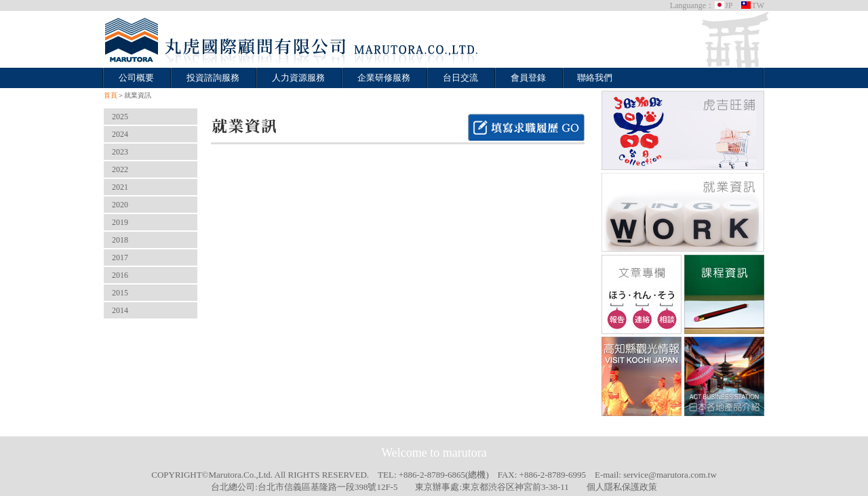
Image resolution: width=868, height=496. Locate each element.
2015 (120, 293)
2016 (120, 275)
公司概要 (136, 78)
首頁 (111, 95)
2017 (120, 257)
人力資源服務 (298, 78)
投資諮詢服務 (213, 78)
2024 (120, 134)
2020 (120, 205)
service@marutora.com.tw (670, 475)
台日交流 (460, 78)
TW (752, 5)
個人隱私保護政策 (622, 487)
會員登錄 (528, 78)
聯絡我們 (595, 78)
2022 (120, 169)
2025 (120, 117)
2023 (120, 152)
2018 (120, 240)
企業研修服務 (384, 78)
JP (723, 5)
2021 (120, 187)
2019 (120, 222)
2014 (120, 310)
